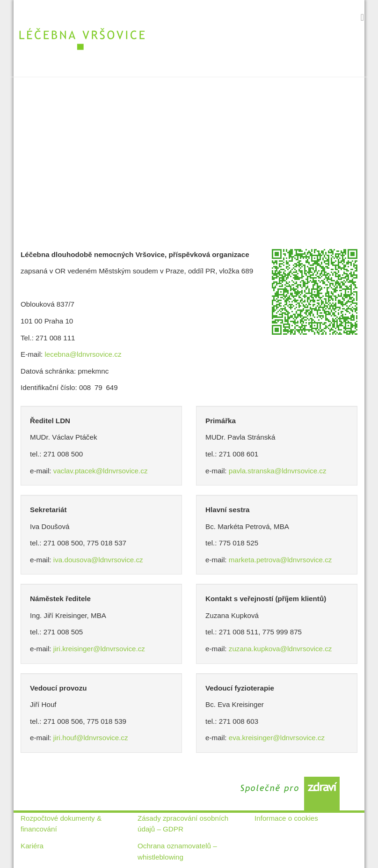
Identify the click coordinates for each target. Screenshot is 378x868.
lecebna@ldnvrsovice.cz (83, 354)
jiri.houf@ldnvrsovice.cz (91, 738)
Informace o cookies (286, 818)
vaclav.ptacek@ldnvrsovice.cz (101, 471)
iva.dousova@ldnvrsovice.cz (98, 560)
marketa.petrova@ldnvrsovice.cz (280, 560)
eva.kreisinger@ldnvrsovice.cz (277, 738)
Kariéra (32, 846)
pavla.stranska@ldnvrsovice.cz (278, 471)
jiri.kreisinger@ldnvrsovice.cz (99, 649)
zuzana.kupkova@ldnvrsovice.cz (280, 649)
